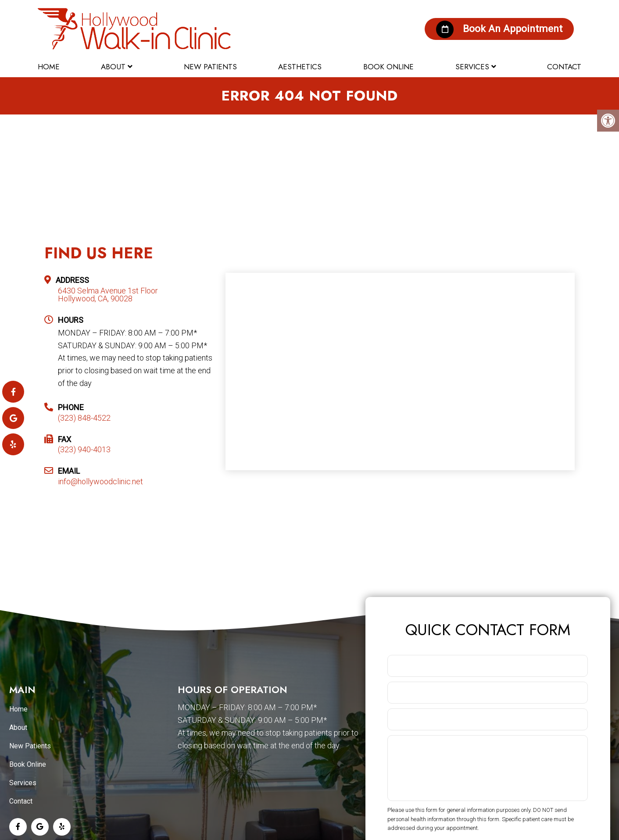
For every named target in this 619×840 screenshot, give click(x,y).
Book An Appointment (490, 26)
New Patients (210, 64)
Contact (564, 64)
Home (49, 64)
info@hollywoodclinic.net (100, 483)
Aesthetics (300, 64)
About (113, 64)
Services (472, 64)
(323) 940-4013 (84, 451)
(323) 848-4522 (84, 419)
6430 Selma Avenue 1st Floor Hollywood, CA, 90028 (108, 296)
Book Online (388, 64)
